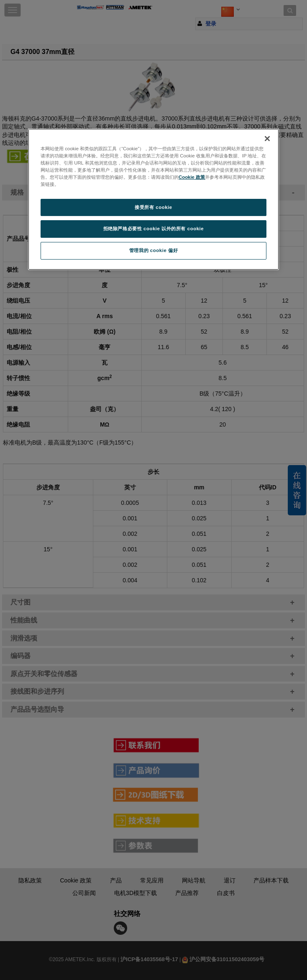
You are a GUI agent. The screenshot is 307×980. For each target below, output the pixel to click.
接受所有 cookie (153, 207)
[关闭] (267, 139)
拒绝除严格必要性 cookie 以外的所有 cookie (154, 229)
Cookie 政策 (192, 177)
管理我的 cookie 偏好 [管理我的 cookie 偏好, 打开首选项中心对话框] (153, 250)
